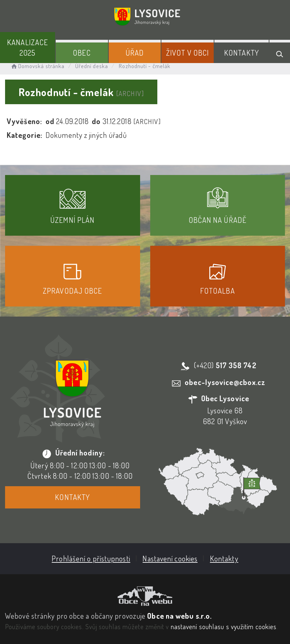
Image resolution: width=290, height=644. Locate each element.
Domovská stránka (37, 66)
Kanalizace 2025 (28, 47)
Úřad (135, 53)
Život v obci (188, 53)
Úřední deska (92, 66)
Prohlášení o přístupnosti (91, 558)
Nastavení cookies (170, 558)
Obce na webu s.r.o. (179, 616)
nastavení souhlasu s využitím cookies (224, 626)
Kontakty (242, 53)
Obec (82, 53)
